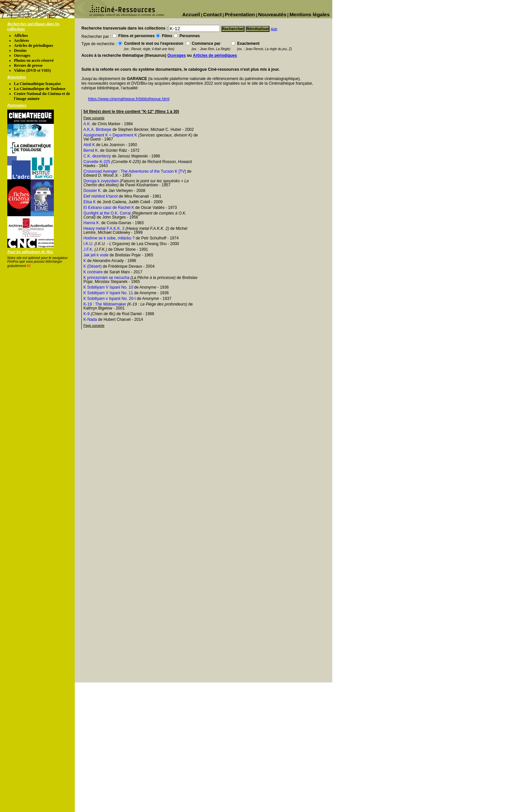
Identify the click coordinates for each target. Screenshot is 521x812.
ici (28, 266)
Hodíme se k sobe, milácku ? (109, 238)
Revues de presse (28, 65)
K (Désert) (93, 266)
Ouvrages (22, 55)
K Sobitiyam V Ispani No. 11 (108, 293)
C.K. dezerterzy (97, 156)
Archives (21, 41)
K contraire (93, 272)
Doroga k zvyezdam (101, 181)
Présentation (240, 14)
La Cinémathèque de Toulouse (40, 89)
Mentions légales (310, 14)
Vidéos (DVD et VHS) (32, 70)
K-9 (87, 314)
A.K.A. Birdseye (97, 130)
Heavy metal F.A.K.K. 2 (104, 228)
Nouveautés (272, 14)
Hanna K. (92, 223)
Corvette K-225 (97, 162)
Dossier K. (93, 191)
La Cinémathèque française (37, 84)
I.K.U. (88, 244)
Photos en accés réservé (34, 60)
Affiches (21, 36)
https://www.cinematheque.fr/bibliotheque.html (129, 99)
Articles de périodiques (34, 45)
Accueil (191, 14)
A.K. (87, 124)
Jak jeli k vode (96, 255)
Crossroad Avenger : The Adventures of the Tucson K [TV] (135, 171)
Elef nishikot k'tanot (101, 196)
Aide (274, 29)
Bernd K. (91, 150)
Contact (212, 14)
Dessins (20, 50)
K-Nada (90, 319)
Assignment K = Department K (110, 135)
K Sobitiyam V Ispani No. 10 (108, 287)
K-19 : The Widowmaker (105, 304)
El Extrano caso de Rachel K (109, 208)
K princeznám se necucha (106, 278)
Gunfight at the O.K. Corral (107, 213)
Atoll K (89, 145)
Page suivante (94, 118)
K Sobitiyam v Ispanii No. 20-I (109, 299)
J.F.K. (88, 249)
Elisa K (90, 202)
